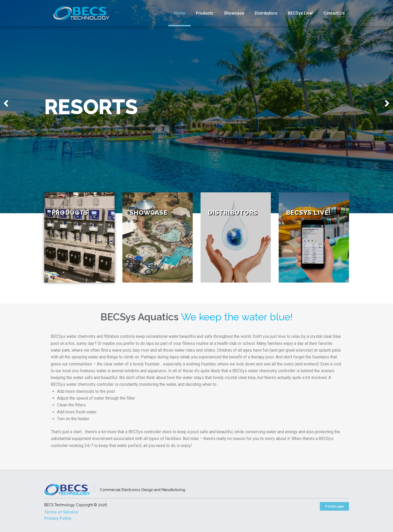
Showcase (234, 13)
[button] (334, 506)
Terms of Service (61, 512)
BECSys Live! (300, 13)
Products (205, 13)
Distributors (266, 13)
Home (179, 13)
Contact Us (334, 13)
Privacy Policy (58, 518)
